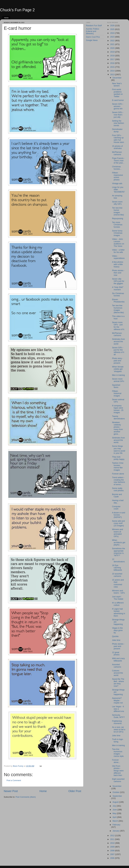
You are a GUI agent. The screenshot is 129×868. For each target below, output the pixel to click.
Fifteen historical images (117, 393)
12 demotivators (118, 560)
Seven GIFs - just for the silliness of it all (118, 351)
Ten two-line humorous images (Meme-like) (118, 309)
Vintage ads (117, 183)
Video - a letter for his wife (118, 251)
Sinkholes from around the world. (118, 440)
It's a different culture (118, 604)
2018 (113, 56)
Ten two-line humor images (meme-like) (118, 211)
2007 (113, 854)
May (115, 813)
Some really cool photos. (118, 489)
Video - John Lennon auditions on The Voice (118, 243)
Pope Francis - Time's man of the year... (118, 161)
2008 (113, 851)
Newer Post (11, 791)
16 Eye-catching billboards (117, 568)
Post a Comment (14, 780)
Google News (92, 40)
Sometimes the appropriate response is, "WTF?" (118, 552)
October (116, 792)
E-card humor (118, 100)
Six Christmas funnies (118, 295)
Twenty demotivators (118, 417)
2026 (113, 26)
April (115, 817)
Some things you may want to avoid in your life (119, 450)
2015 (113, 67)
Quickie (115, 636)
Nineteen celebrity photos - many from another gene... (117, 428)
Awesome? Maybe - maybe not (117, 700)
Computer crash (116, 508)
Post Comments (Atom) (26, 797)
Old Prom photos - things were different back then (118, 771)
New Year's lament (117, 85)
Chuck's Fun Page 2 (17, 10)
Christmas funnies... (117, 168)
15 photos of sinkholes (117, 147)
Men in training (118, 375)
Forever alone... (116, 761)
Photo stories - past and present (118, 646)
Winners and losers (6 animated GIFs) (117, 533)
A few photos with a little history (118, 264)
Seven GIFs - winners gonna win (118, 106)
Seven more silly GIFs (117, 203)
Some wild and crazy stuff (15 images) (118, 523)
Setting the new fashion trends (118, 123)
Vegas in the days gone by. (117, 630)
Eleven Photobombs (118, 301)
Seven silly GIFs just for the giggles (118, 281)
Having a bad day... (118, 502)
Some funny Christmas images (117, 233)
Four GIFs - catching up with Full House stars (118, 139)
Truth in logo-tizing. (118, 740)
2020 (113, 48)
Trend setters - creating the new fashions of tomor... (118, 481)
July (115, 806)
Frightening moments (117, 722)
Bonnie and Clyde (117, 496)
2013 (113, 75)
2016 (113, 63)
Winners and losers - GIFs (118, 592)
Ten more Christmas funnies (117, 225)
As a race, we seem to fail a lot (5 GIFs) (119, 729)
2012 (113, 836)
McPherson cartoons (117, 153)
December (117, 78)
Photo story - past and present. (117, 361)
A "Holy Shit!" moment (118, 288)
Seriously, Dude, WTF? (118, 716)
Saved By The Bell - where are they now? (118, 683)
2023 (113, 37)
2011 (113, 839)
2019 (113, 52)
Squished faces (116, 386)
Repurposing (117, 219)
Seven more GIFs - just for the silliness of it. (118, 326)
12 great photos (116, 654)
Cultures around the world (117, 673)
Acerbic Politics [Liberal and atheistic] (93, 31)
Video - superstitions (118, 257)
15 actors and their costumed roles (118, 583)
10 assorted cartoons (117, 575)
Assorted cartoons (117, 666)
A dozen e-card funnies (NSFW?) (119, 515)
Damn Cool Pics (93, 37)
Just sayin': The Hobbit (118, 598)
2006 (113, 858)
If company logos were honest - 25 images (118, 409)
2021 (113, 44)
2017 (113, 59)
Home (6, 18)
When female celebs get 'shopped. (118, 369)
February (116, 825)
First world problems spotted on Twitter (117, 93)
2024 (113, 33)
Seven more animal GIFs (118, 380)
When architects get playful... (119, 542)
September (117, 796)
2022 (113, 41)
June (115, 810)
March (116, 821)
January (116, 831)
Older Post (75, 791)
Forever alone (118, 474)
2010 (113, 843)
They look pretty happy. (118, 458)
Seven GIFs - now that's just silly (118, 115)
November (117, 786)
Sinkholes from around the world (118, 341)
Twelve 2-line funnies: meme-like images (118, 466)
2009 (113, 847)
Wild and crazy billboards (118, 660)
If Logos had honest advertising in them (119, 612)
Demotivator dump (117, 130)
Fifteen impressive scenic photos (117, 176)
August (116, 802)
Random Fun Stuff (94, 26)
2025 (113, 29)
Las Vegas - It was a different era (118, 709)
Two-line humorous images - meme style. (118, 753)
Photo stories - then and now (118, 273)
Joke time (116, 640)
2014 (113, 71)
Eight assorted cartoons (118, 780)
